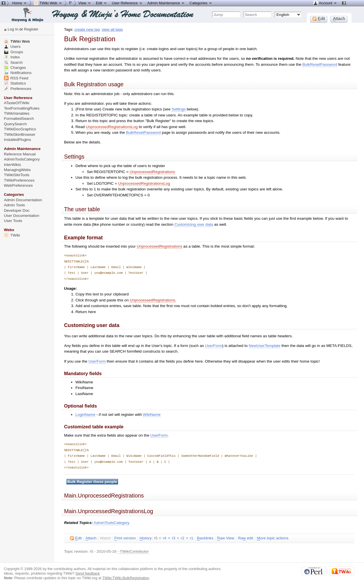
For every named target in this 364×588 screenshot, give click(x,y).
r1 (192, 538)
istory (146, 538)
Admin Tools (15, 205)
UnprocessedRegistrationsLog (112, 127)
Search (13, 62)
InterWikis (13, 165)
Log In (13, 29)
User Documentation (22, 216)
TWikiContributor (134, 551)
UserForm (214, 346)
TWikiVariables (17, 113)
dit (76, 538)
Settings (178, 109)
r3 (173, 538)
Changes (15, 68)
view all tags (112, 29)
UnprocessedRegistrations (152, 172)
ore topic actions (273, 538)
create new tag (87, 29)
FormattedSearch (19, 119)
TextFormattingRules (22, 108)
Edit (102, 3)
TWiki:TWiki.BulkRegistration (126, 578)
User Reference (127, 3)
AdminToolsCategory (111, 523)
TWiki (12, 235)
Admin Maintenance (166, 3)
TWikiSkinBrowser (20, 134)
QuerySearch (15, 124)
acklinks (205, 538)
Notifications (18, 73)
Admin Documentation (23, 200)
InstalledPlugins (18, 140)
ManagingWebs (17, 170)
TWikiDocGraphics (20, 129)
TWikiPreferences (19, 180)
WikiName (152, 415)
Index (12, 57)
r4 (164, 538)
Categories (201, 3)
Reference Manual (20, 154)
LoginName (85, 415)
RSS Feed (16, 78)
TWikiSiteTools (17, 175)
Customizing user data (194, 224)
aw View (226, 538)
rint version (125, 538)
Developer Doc (17, 210)
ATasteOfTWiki (17, 103)
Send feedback (88, 573)
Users (12, 47)
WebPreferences (18, 185)
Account (325, 3)
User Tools (13, 221)
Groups (14, 52)
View (85, 3)
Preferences (18, 89)
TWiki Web (17, 41)
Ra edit (246, 538)
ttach (91, 538)
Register (31, 29)
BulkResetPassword (320, 64)
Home (20, 3)
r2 (183, 538)
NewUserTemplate (265, 346)
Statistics (15, 83)
